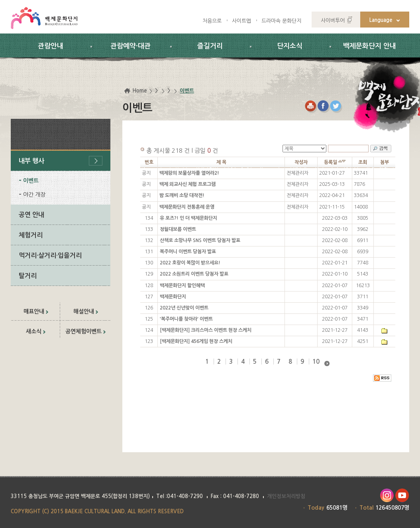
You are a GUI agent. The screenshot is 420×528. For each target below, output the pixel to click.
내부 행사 (31, 161)
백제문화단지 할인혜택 (182, 286)
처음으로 (212, 21)
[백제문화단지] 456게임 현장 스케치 (196, 341)
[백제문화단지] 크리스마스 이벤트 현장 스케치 (206, 330)
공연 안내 (31, 215)
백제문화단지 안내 (370, 46)
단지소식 (290, 46)
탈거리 (28, 276)
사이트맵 (241, 21)
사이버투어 (333, 21)
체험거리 (31, 235)
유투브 (402, 495)
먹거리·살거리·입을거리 (50, 255)
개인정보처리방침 (286, 496)
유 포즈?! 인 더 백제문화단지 (188, 218)
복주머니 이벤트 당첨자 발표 (188, 252)
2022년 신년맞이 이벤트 (184, 308)
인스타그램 (387, 495)
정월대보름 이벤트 (178, 229)
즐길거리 (210, 46)
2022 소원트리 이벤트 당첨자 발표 (194, 274)
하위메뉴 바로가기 (0, 0)
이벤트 (31, 181)
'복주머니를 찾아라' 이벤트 (186, 319)
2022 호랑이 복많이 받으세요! (190, 263)
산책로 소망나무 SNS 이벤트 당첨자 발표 (200, 240)
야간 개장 (34, 195)
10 (316, 362)
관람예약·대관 (131, 46)
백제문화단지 (173, 297)
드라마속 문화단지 (281, 21)
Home (140, 91)
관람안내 (51, 46)
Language (381, 20)
